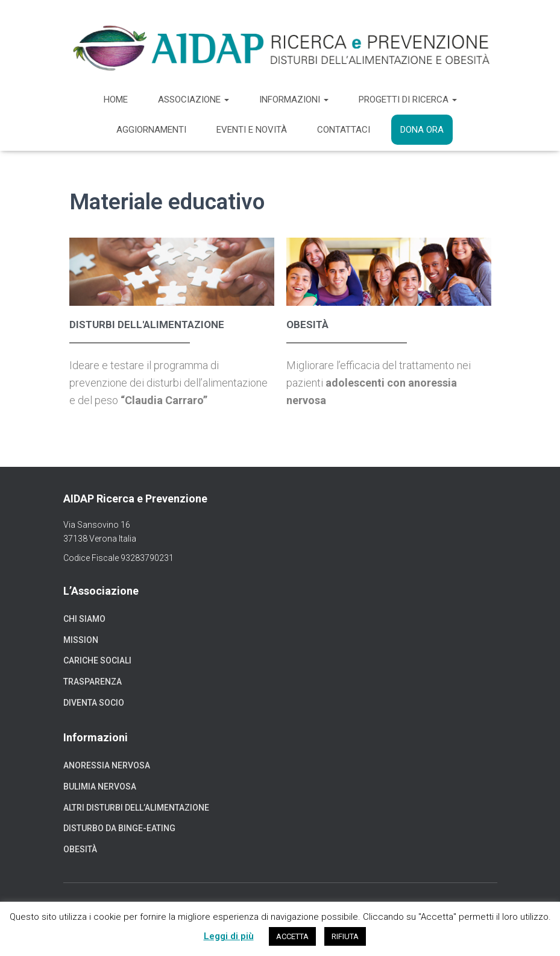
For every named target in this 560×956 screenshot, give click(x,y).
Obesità (80, 849)
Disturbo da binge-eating (119, 828)
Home (116, 100)
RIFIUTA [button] (345, 936)
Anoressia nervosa (107, 765)
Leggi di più (229, 936)
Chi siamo (84, 619)
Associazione (193, 100)
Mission (81, 640)
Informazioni (294, 100)
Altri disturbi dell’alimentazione (136, 808)
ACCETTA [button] (292, 936)
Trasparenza (93, 682)
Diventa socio (94, 703)
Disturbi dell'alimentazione (147, 324)
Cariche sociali (97, 660)
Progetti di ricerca (408, 100)
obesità (307, 324)
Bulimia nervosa (100, 787)
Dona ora (422, 130)
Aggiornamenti (151, 130)
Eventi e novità (252, 130)
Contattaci (344, 130)
